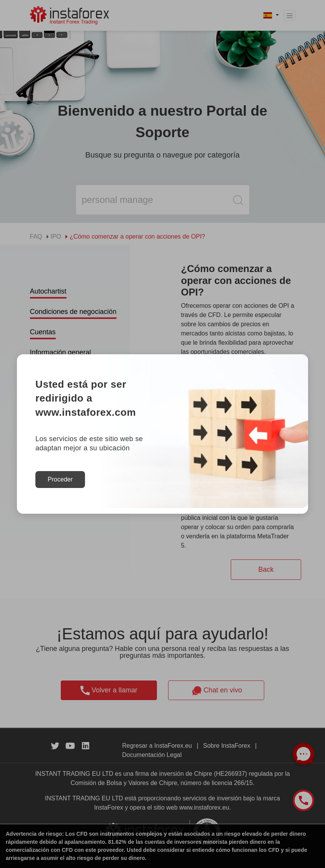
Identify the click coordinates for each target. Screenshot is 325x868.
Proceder (60, 479)
